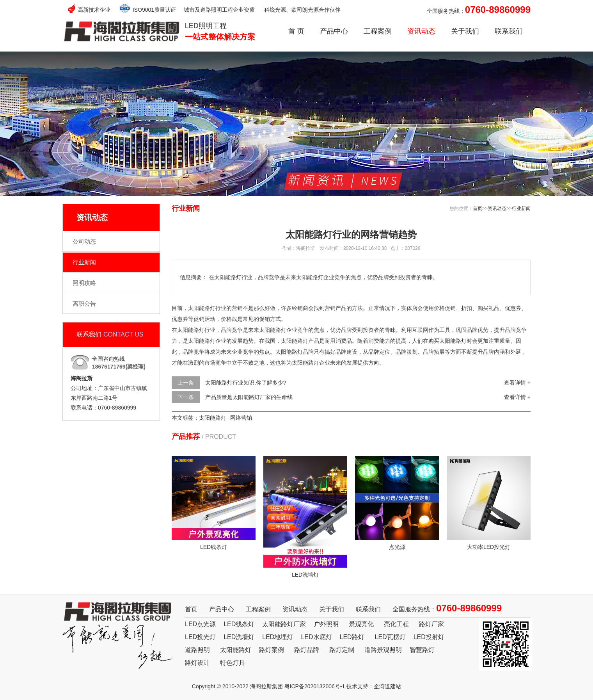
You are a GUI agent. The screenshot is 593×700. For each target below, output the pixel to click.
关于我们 (465, 31)
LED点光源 (200, 624)
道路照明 (197, 650)
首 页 (296, 31)
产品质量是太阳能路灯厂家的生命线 (249, 397)
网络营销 (241, 418)
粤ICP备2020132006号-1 (315, 686)
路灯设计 (197, 663)
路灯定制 (342, 650)
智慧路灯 (422, 650)
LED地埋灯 (278, 637)
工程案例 (378, 31)
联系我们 (509, 31)
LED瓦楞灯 (390, 637)
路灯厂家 (431, 624)
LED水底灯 (316, 637)
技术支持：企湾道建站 (374, 686)
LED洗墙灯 (239, 637)
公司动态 (84, 241)
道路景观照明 (383, 650)
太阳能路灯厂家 (284, 624)
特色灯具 (233, 663)
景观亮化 (361, 624)
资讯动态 (421, 31)
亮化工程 (396, 624)
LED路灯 (352, 637)
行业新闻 (84, 262)
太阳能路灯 (213, 418)
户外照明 (326, 624)
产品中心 (334, 31)
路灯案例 (272, 650)
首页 (478, 208)
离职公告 (84, 304)
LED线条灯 (239, 624)
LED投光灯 (200, 637)
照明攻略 (84, 283)
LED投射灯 (429, 637)
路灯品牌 (307, 650)
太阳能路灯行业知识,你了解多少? (246, 383)
